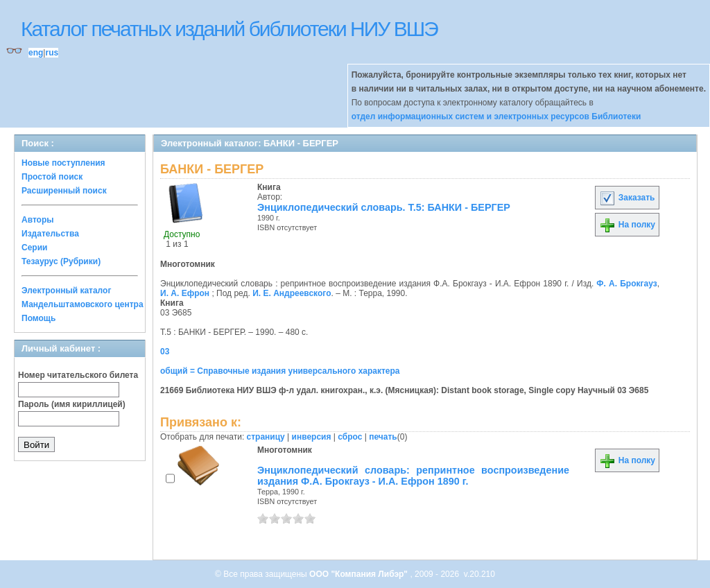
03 (165, 352)
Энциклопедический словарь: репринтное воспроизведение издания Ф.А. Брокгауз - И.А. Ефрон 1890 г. (413, 476)
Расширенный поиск (64, 191)
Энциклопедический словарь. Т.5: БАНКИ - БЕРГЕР (384, 207)
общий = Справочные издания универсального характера (280, 371)
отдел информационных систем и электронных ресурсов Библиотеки (496, 116)
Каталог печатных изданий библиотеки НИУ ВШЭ (229, 29)
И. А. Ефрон (185, 293)
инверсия (312, 437)
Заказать (627, 198)
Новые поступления (63, 163)
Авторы (38, 220)
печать (383, 437)
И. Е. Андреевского (292, 293)
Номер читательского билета (78, 375)
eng (36, 53)
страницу (266, 437)
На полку (627, 225)
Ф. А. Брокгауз (626, 284)
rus (52, 53)
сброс (350, 437)
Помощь (38, 318)
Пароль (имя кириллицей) (72, 404)
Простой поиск (52, 177)
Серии (34, 248)
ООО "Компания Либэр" (360, 574)
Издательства (50, 234)
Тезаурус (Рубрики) (61, 261)
